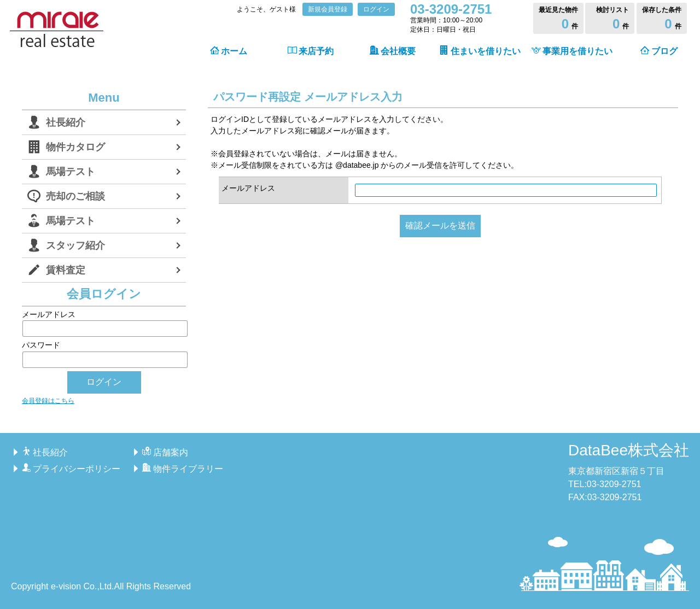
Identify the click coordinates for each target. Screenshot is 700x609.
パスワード (104, 354)
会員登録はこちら (48, 401)
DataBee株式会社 (629, 450)
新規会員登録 (328, 9)
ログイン (376, 9)
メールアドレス (248, 188)
